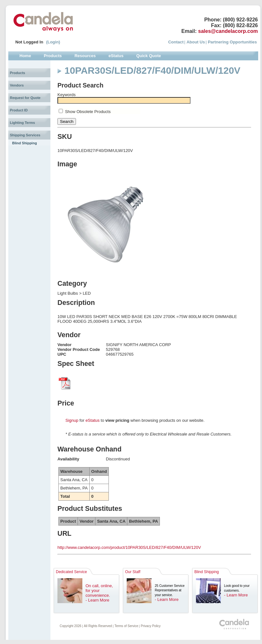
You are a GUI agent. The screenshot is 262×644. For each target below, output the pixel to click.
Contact (176, 42)
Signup (72, 420)
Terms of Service (126, 626)
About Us (196, 42)
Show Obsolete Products (88, 112)
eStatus (93, 420)
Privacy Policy (151, 626)
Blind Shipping (25, 143)
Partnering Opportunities (232, 42)
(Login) (53, 42)
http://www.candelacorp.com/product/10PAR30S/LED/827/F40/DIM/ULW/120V (129, 547)
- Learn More (97, 600)
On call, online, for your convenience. (99, 591)
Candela (43, 22)
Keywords (67, 95)
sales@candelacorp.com (228, 31)
